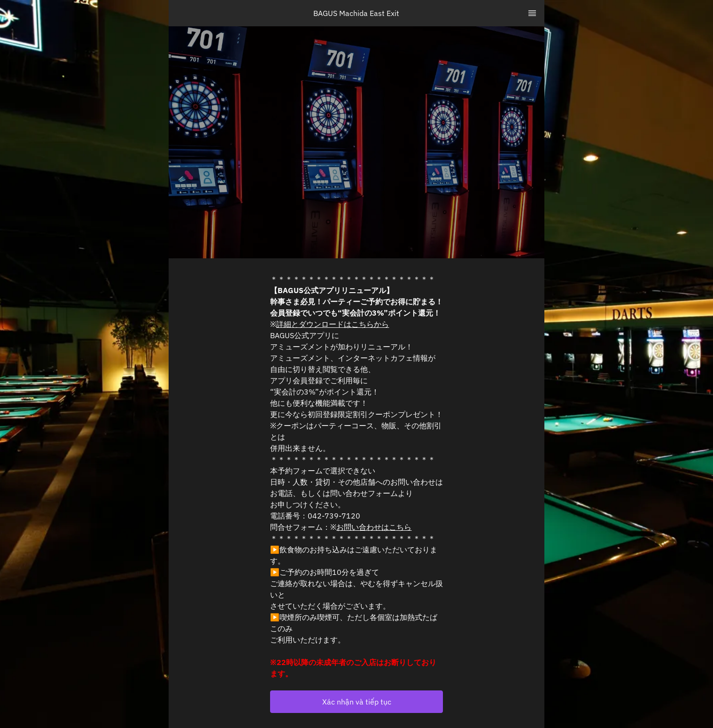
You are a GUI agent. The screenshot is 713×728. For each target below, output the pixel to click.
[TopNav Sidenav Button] (532, 13)
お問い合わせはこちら (374, 527)
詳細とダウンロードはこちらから (333, 324)
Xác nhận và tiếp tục (357, 702)
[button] (356, 702)
